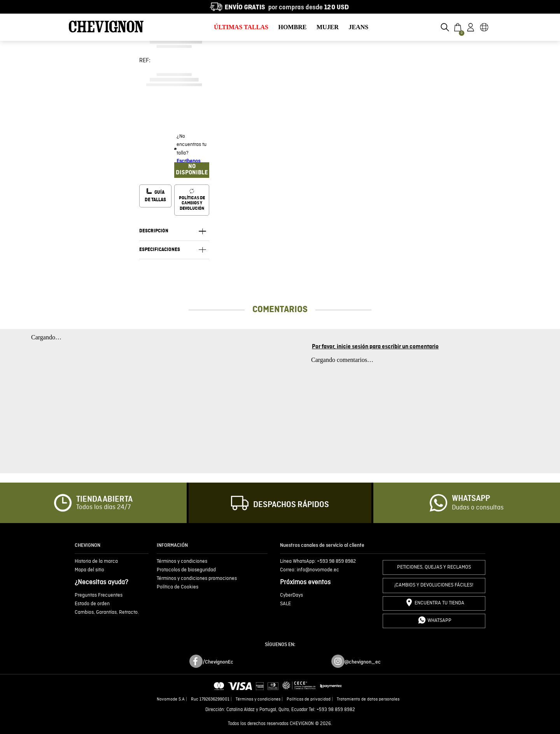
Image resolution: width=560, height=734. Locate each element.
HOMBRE (292, 27)
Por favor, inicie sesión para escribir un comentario (375, 347)
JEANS (358, 27)
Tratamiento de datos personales (368, 699)
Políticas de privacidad (309, 699)
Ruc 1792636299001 (210, 699)
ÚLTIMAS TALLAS (241, 27)
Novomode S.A (171, 699)
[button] (445, 27)
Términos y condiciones (258, 699)
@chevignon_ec (363, 662)
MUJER (328, 27)
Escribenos (188, 161)
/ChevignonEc (218, 662)
